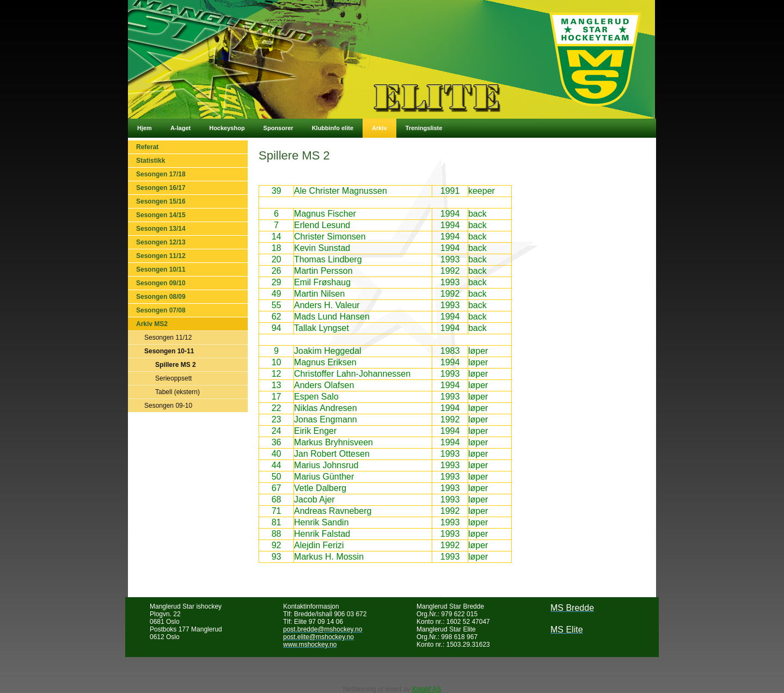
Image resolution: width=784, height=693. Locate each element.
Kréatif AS (427, 689)
